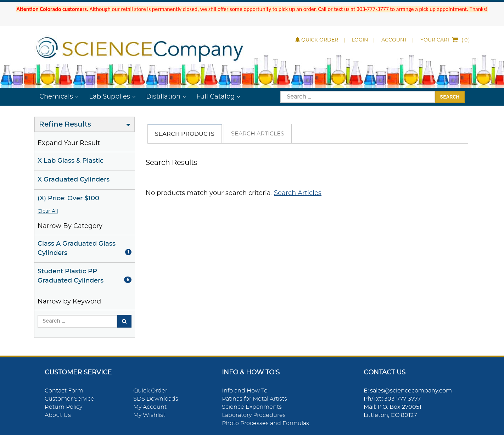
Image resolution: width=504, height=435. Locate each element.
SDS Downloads (156, 399)
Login (360, 40)
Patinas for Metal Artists (254, 399)
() (445, 40)
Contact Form (64, 391)
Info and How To (245, 391)
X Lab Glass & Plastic (71, 161)
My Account (150, 407)
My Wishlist (149, 415)
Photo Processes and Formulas (265, 423)
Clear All (48, 211)
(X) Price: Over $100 (68, 199)
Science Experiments (252, 407)
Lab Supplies (110, 97)
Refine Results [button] (65, 124)
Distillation (163, 97)
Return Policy (63, 407)
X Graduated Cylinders (74, 180)
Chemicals (56, 97)
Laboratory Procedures (254, 415)
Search (450, 96)
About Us (58, 415)
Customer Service (69, 399)
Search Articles (258, 134)
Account (394, 40)
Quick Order (317, 40)
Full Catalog (215, 97)
